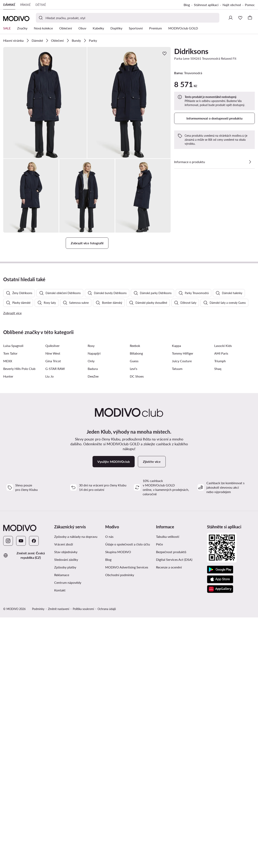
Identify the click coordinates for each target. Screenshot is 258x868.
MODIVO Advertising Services (127, 789)
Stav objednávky (66, 774)
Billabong (136, 576)
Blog (187, 5)
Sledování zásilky (66, 782)
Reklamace (62, 797)
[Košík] (250, 18)
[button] (45, 103)
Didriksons (191, 51)
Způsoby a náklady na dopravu (76, 759)
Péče (159, 767)
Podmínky (38, 831)
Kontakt (60, 812)
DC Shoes (137, 599)
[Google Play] (220, 792)
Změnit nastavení (59, 831)
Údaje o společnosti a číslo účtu (128, 767)
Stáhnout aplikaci (206, 5)
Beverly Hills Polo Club (19, 591)
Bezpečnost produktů (171, 774)
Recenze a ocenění (169, 789)
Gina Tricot (53, 583)
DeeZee (93, 599)
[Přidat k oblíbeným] (164, 53)
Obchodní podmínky (120, 797)
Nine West (53, 576)
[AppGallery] (220, 811)
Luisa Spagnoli (13, 568)
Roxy (91, 568)
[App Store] (220, 802)
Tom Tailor (10, 576)
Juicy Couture (182, 583)
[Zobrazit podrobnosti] (250, 162)
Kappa (176, 568)
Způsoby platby (65, 789)
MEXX (8, 583)
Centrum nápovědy (68, 805)
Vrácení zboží (64, 767)
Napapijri (94, 576)
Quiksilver (53, 568)
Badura (93, 591)
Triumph (220, 583)
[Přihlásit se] (231, 18)
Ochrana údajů (107, 831)
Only (91, 583)
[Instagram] (8, 763)
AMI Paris (221, 576)
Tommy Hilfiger (183, 576)
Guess (134, 583)
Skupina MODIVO (118, 774)
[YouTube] (21, 763)
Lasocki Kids (223, 568)
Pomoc (250, 5)
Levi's (134, 591)
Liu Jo (49, 599)
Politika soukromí (83, 831)
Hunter (8, 599)
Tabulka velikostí (168, 759)
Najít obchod (232, 5)
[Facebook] (34, 763)
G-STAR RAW (55, 591)
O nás (109, 759)
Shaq (218, 591)
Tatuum (177, 591)
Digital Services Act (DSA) (174, 782)
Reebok (135, 568)
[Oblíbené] (240, 18)
